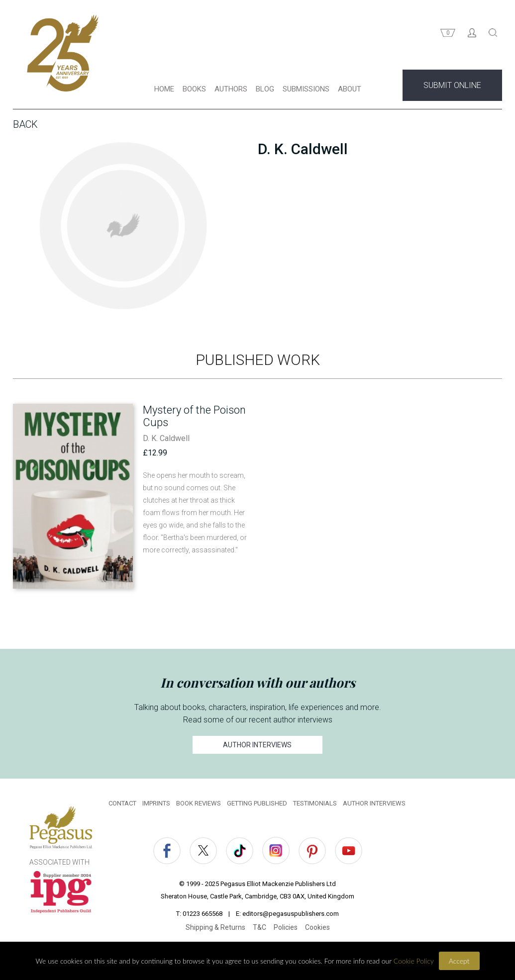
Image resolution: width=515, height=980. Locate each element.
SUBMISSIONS (306, 89)
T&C (259, 927)
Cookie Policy (414, 961)
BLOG (265, 89)
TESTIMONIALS (315, 803)
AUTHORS (231, 89)
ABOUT (350, 89)
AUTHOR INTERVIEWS (258, 745)
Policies (286, 927)
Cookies (317, 927)
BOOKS (194, 89)
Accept (459, 961)
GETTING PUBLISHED (257, 803)
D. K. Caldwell (166, 438)
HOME (164, 89)
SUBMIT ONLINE (452, 85)
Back (25, 124)
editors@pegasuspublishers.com (291, 914)
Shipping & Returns (215, 927)
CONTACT (122, 803)
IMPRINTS (156, 803)
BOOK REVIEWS (199, 803)
